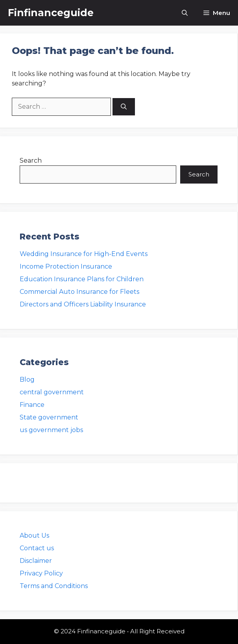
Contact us (37, 548)
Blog (27, 380)
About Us (34, 535)
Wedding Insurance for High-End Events (84, 254)
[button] (185, 13)
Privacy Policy (41, 573)
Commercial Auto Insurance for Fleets (79, 292)
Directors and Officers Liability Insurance (83, 304)
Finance (32, 405)
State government (49, 417)
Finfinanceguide (51, 13)
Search (31, 161)
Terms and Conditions (54, 586)
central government (52, 392)
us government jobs (51, 430)
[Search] (124, 107)
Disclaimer (36, 561)
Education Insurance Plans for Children (82, 279)
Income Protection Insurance (66, 266)
